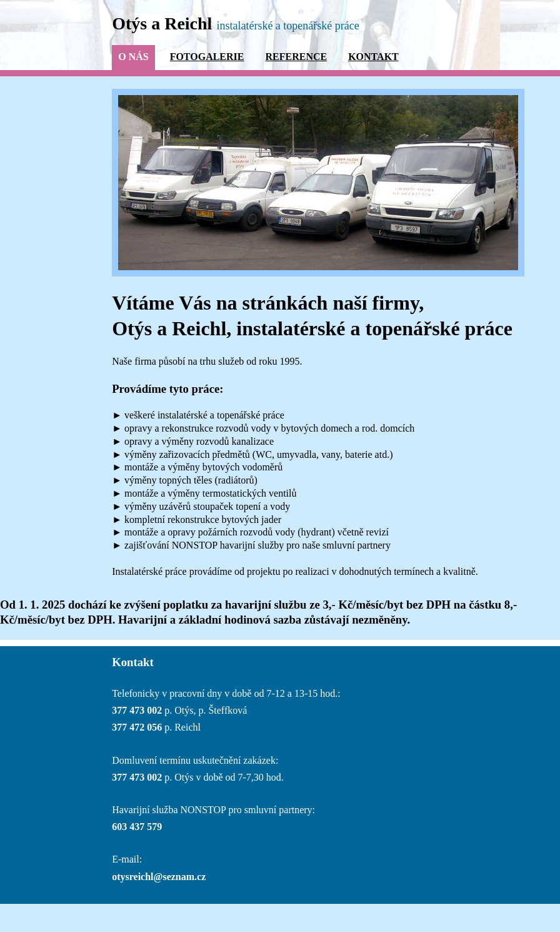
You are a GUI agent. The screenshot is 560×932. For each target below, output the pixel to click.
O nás (133, 57)
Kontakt (373, 57)
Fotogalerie (207, 57)
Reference (296, 57)
